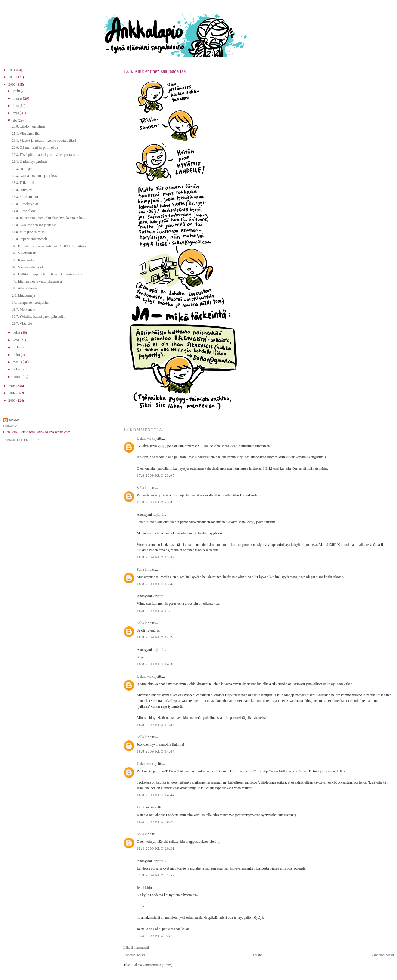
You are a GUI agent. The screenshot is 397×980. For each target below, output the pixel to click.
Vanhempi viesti (383, 955)
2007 (12, 393)
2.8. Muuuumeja (23, 296)
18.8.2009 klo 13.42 (156, 557)
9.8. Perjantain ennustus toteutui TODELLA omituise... (51, 246)
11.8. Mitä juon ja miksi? (29, 232)
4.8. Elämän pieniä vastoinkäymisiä (37, 281)
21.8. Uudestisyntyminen (29, 162)
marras (18, 99)
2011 (12, 70)
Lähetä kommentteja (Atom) (152, 965)
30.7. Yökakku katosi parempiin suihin (39, 317)
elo (15, 121)
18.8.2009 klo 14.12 (156, 611)
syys (16, 113)
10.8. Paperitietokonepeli (29, 239)
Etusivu (258, 955)
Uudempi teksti (134, 955)
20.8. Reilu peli (23, 169)
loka (16, 106)
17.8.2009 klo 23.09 (156, 502)
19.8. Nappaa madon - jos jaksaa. (35, 176)
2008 (12, 386)
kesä (16, 340)
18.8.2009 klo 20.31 (156, 849)
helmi (17, 369)
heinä (17, 333)
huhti (17, 355)
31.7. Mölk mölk (24, 309)
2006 (12, 401)
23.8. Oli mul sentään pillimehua (35, 148)
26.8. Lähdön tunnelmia (29, 127)
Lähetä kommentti (136, 948)
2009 (12, 85)
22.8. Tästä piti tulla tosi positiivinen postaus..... (45, 155)
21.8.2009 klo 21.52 (156, 875)
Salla (140, 488)
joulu (17, 91)
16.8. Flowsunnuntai (26, 197)
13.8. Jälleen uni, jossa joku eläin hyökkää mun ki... (48, 218)
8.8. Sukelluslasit (24, 253)
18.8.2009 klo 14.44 (156, 751)
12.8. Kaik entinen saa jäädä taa (155, 71)
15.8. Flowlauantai (25, 204)
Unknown (144, 439)
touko (17, 347)
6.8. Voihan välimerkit (27, 267)
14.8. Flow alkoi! (24, 211)
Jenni (141, 888)
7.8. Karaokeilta (23, 260)
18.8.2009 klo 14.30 (156, 664)
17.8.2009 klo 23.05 (156, 476)
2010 (12, 77)
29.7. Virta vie (22, 324)
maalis (18, 362)
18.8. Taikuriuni (23, 183)
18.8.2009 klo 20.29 (156, 822)
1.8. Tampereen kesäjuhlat (30, 303)
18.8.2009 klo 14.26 (156, 637)
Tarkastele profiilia (21, 440)
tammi (18, 377)
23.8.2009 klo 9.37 (155, 936)
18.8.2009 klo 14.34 (156, 725)
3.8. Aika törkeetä (24, 288)
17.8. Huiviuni (22, 190)
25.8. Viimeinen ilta (26, 134)
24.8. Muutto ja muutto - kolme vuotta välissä (44, 141)
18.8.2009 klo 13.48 (156, 584)
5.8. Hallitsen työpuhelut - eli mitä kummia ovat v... (48, 274)
